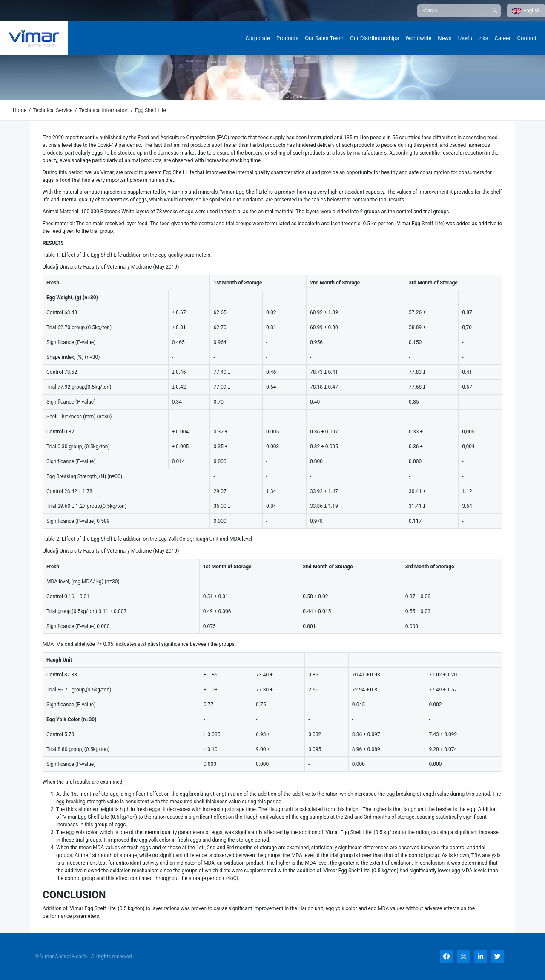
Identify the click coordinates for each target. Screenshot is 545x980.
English (526, 11)
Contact (527, 38)
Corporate (258, 38)
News (445, 38)
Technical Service (53, 110)
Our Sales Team (324, 38)
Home (20, 110)
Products (287, 38)
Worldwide (418, 38)
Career (503, 38)
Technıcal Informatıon (104, 110)
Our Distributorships (374, 38)
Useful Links (473, 38)
